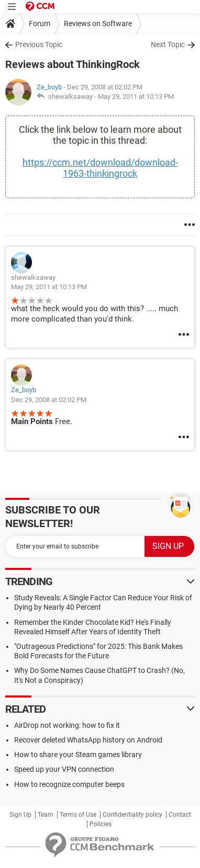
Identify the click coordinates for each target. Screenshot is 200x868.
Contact (180, 815)
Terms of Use (78, 815)
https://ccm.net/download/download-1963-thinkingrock (100, 168)
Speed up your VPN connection (64, 769)
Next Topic (168, 44)
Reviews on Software (98, 24)
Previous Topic (39, 44)
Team (46, 815)
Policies (101, 824)
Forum (40, 24)
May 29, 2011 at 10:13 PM (136, 96)
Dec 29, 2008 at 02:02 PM (49, 400)
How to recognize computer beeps (69, 784)
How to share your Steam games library (78, 755)
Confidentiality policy (132, 815)
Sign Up (20, 815)
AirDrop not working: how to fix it (67, 725)
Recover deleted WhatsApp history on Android (88, 740)
